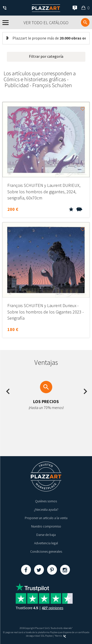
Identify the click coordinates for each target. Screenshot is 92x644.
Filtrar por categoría (46, 56)
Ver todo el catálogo (46, 23)
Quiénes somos (46, 501)
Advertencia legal (46, 543)
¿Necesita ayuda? (46, 509)
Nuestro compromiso (46, 526)
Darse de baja (46, 535)
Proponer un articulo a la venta (46, 518)
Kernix (61, 636)
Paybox (49, 636)
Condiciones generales (46, 551)
